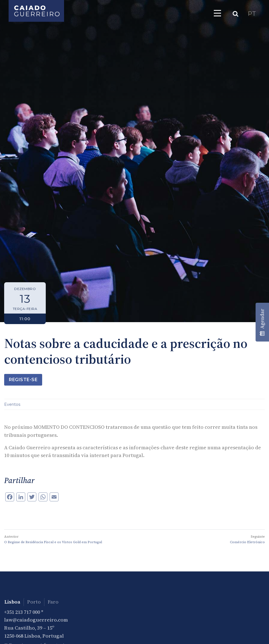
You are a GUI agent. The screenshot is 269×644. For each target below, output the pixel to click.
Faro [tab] (53, 602)
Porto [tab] (34, 602)
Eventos (12, 404)
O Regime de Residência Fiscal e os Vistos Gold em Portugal (53, 542)
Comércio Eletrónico (247, 542)
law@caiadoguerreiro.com (36, 620)
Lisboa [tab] (12, 602)
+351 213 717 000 (22, 612)
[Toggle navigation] (217, 13)
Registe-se (23, 380)
